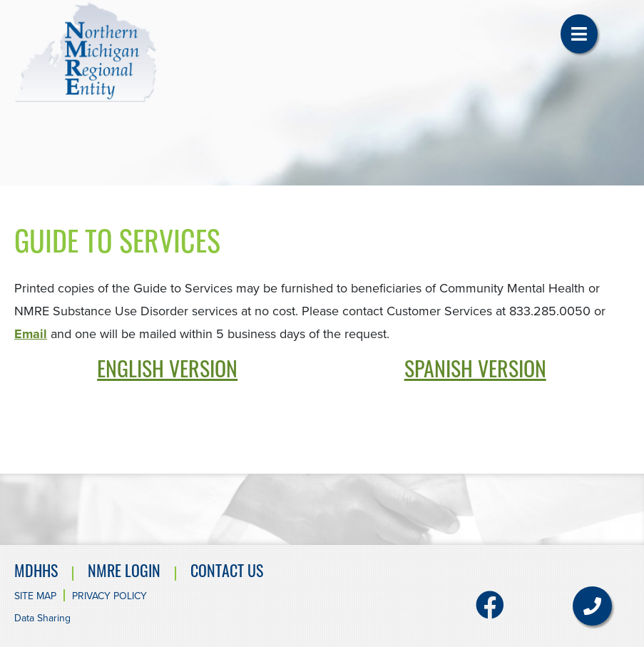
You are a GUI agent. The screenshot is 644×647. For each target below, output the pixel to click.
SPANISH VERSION (475, 372)
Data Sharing (42, 618)
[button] (579, 34)
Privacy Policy (109, 596)
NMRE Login (124, 573)
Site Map (35, 596)
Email (31, 334)
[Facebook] (490, 612)
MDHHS (36, 573)
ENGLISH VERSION (167, 372)
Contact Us (227, 573)
